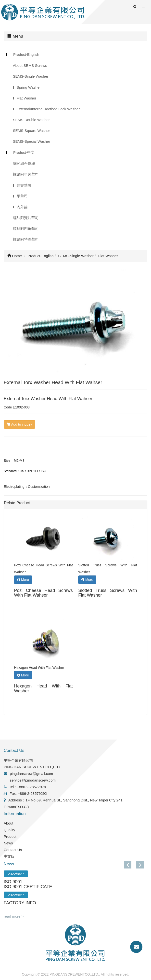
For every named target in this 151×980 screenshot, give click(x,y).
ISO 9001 (13, 882)
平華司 (22, 196)
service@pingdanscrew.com (33, 780)
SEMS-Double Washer (31, 120)
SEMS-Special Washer (32, 141)
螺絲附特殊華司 (26, 239)
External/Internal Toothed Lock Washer (48, 109)
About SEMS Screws (30, 65)
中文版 (9, 856)
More (23, 580)
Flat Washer (26, 98)
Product (10, 836)
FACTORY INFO (20, 903)
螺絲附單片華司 (26, 174)
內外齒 (22, 207)
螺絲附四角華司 (26, 229)
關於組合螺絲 (24, 163)
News (8, 843)
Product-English (26, 54)
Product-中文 (24, 152)
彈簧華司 (24, 185)
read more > (14, 916)
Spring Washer (29, 87)
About (8, 823)
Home (15, 256)
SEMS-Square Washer (31, 131)
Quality (9, 830)
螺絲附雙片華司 (26, 218)
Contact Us (13, 850)
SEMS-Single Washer (31, 76)
